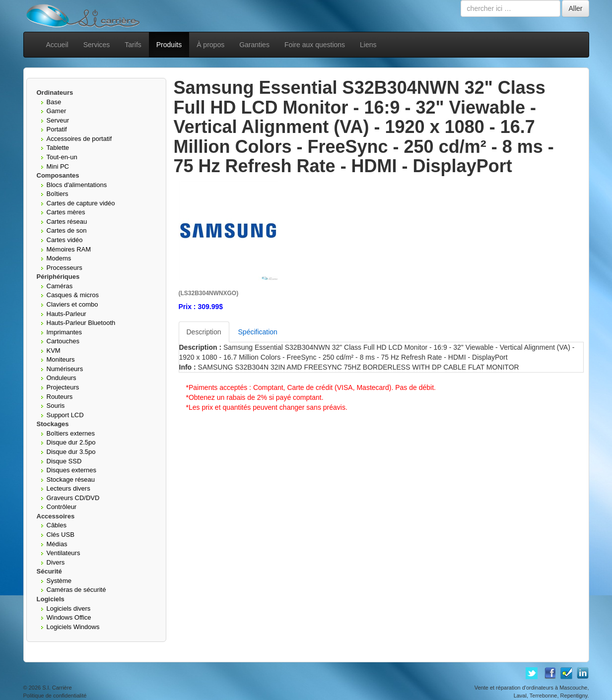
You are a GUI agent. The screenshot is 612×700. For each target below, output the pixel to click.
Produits (169, 45)
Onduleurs (62, 378)
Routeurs (60, 397)
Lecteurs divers (68, 488)
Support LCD (65, 415)
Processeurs (65, 268)
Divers (56, 562)
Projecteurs (63, 387)
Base (54, 102)
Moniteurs (61, 359)
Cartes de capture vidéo (81, 203)
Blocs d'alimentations (77, 185)
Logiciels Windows (73, 627)
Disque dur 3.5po (71, 452)
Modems (59, 258)
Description (204, 332)
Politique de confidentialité (55, 696)
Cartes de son (67, 230)
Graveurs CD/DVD (73, 498)
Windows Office (69, 617)
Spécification (258, 332)
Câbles (57, 525)
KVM (54, 350)
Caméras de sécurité (76, 590)
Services (97, 45)
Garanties (254, 45)
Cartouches (63, 341)
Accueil (57, 45)
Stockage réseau (71, 479)
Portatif (57, 129)
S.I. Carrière (57, 688)
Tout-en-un (62, 157)
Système (59, 581)
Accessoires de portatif (79, 139)
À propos (210, 45)
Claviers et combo (72, 304)
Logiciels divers (69, 608)
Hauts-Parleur (67, 314)
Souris (56, 406)
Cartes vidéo (65, 240)
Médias (57, 544)
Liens (368, 45)
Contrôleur (62, 507)
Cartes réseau (67, 222)
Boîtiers (58, 194)
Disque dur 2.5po (71, 442)
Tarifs (133, 45)
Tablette (58, 148)
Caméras (60, 286)
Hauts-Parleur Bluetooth (81, 323)
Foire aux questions (315, 45)
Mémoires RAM (69, 249)
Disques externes (71, 470)
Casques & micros (73, 295)
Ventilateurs (64, 553)
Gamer (57, 111)
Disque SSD (64, 461)
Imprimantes (65, 332)
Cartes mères (66, 212)
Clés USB (61, 535)
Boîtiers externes (71, 433)
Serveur (58, 120)
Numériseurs (65, 369)
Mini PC (58, 166)
